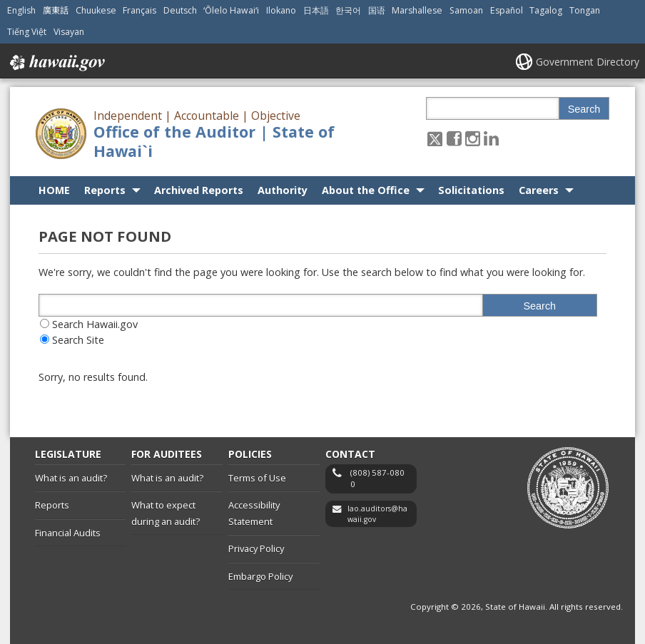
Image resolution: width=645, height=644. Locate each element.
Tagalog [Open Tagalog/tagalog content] (546, 10)
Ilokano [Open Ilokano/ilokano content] (281, 10)
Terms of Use (257, 478)
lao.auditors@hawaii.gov (377, 514)
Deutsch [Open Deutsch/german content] (180, 10)
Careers (539, 190)
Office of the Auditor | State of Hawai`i (214, 141)
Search (584, 109)
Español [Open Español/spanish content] (507, 10)
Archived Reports (199, 190)
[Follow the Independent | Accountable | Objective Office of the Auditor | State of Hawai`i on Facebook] (454, 138)
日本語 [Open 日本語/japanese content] (316, 10)
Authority (283, 190)
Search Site (78, 340)
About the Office (366, 190)
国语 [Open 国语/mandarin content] (377, 10)
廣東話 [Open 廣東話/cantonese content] (56, 10)
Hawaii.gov (56, 63)
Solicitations (471, 190)
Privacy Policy (256, 548)
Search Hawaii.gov (95, 324)
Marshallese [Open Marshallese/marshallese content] (417, 10)
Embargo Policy (260, 576)
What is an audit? (71, 478)
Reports (105, 190)
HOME (54, 190)
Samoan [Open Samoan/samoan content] (466, 10)
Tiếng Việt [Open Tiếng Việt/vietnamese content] (27, 32)
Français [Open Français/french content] (139, 10)
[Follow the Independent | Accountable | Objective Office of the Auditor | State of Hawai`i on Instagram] (473, 138)
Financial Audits (68, 533)
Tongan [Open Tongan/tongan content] (585, 10)
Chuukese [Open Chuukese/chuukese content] (96, 10)
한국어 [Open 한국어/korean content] (348, 10)
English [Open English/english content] (21, 10)
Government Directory (588, 62)
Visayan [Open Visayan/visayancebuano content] (69, 32)
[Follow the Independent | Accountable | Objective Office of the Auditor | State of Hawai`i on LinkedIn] (491, 138)
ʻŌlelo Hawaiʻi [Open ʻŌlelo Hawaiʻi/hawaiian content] (231, 10)
